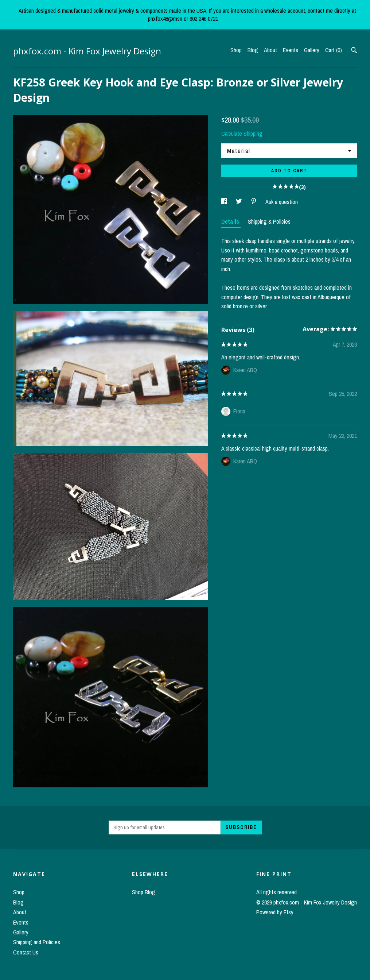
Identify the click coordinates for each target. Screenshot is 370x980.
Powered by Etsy (275, 912)
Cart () (334, 50)
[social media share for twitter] (240, 202)
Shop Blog (144, 892)
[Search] (354, 51)
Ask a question (282, 202)
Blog (253, 50)
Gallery (312, 50)
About (270, 50)
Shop (236, 50)
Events (291, 50)
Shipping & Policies (269, 221)
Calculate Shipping (242, 134)
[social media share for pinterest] (254, 202)
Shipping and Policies (37, 942)
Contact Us (26, 952)
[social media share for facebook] (225, 202)
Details (231, 221)
